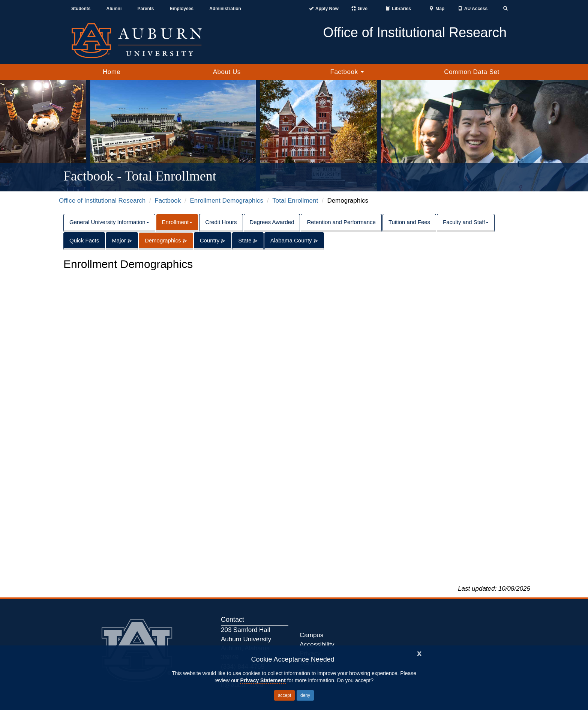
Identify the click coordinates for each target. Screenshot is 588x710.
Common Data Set (472, 72)
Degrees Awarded (272, 222)
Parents (145, 9)
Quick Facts (84, 240)
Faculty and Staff (466, 222)
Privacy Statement (263, 680)
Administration (225, 9)
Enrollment (177, 222)
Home (112, 72)
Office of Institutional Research (102, 201)
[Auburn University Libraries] (398, 9)
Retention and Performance (341, 222)
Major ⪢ (122, 240)
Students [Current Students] (81, 9)
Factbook (168, 201)
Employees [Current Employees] (182, 9)
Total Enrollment (295, 201)
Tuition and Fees (409, 222)
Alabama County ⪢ (294, 240)
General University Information (109, 222)
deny (305, 695)
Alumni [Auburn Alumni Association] (114, 9)
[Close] (419, 653)
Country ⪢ (213, 240)
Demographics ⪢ (166, 240)
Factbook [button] (347, 72)
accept (284, 695)
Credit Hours (221, 222)
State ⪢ (248, 240)
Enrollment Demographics (227, 201)
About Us (227, 72)
